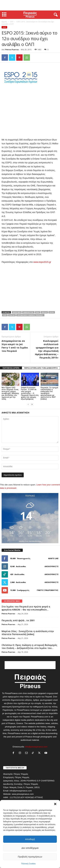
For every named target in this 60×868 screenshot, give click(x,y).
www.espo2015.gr (42, 262)
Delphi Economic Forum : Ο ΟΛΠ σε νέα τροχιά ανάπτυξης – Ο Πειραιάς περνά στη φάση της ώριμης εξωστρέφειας (30, 393)
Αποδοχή (30, 839)
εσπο (52, 312)
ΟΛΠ (12, 22)
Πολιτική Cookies (28, 864)
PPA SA (44, 312)
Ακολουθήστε (51, 566)
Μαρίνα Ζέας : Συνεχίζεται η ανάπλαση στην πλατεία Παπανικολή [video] (28, 633)
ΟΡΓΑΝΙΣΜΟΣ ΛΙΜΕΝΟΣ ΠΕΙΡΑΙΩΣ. (30, 315)
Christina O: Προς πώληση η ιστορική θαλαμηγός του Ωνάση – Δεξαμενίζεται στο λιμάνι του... (29, 647)
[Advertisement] (30, 5)
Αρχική (4, 22)
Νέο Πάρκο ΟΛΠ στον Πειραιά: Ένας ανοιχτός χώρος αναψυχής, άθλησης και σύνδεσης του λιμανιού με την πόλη (10, 393)
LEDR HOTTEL (28, 312)
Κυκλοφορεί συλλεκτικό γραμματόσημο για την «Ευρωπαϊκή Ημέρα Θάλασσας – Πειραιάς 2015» (47, 349)
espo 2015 (17, 312)
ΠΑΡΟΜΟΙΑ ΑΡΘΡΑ (11, 368)
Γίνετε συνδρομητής (48, 590)
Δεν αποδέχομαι (30, 848)
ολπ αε (12, 315)
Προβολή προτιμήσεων (30, 857)
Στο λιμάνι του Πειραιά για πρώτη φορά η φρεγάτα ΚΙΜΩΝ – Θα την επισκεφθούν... (26, 608)
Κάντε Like (53, 558)
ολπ (5, 315)
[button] (55, 804)
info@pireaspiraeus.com (36, 747)
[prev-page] (28, 404)
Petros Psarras (12, 49)
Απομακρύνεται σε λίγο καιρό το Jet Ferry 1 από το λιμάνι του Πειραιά (15, 346)
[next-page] (32, 404)
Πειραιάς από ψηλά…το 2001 (18, 620)
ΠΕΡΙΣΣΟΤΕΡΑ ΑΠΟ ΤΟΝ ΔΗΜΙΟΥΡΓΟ (41, 368)
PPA (38, 312)
